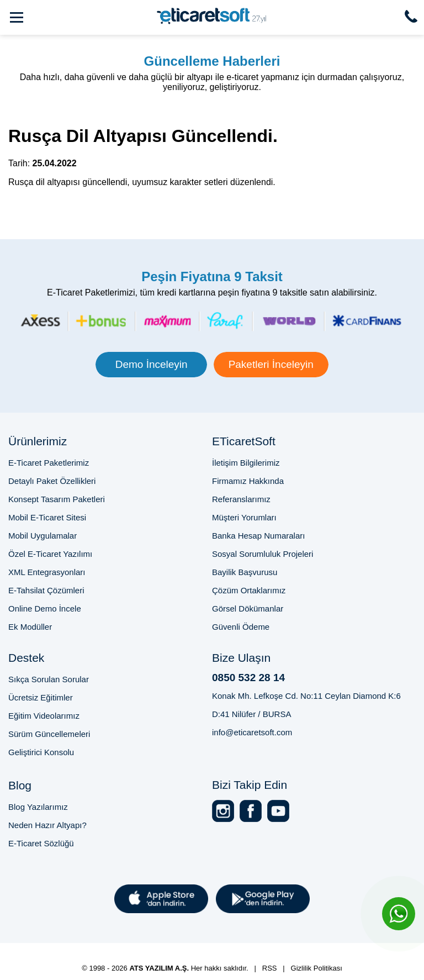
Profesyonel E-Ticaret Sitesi (58, 948)
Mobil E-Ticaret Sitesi (47, 517)
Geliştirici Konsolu (41, 752)
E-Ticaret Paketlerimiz (49, 463)
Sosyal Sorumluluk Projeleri (263, 554)
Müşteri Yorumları (244, 517)
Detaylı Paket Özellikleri (52, 481)
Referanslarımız (241, 499)
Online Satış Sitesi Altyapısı (286, 958)
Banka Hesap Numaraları (258, 536)
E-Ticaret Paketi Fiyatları (250, 948)
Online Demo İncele (45, 608)
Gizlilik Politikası (317, 968)
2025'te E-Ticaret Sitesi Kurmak (169, 958)
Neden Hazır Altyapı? (47, 825)
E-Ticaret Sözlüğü (41, 843)
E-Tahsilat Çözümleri (46, 590)
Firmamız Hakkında (248, 481)
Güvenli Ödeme (241, 627)
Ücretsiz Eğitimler (41, 697)
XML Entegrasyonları (47, 572)
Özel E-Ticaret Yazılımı (50, 554)
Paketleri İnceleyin (271, 364)
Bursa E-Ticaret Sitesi (158, 948)
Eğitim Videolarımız (44, 716)
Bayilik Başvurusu (245, 572)
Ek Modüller (30, 627)
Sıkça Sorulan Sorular (49, 679)
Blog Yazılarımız (38, 807)
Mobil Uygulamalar (43, 536)
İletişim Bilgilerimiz (246, 463)
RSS (270, 968)
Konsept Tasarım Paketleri (57, 499)
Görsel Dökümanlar (248, 608)
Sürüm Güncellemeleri (49, 734)
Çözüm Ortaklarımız (249, 590)
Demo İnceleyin (152, 364)
